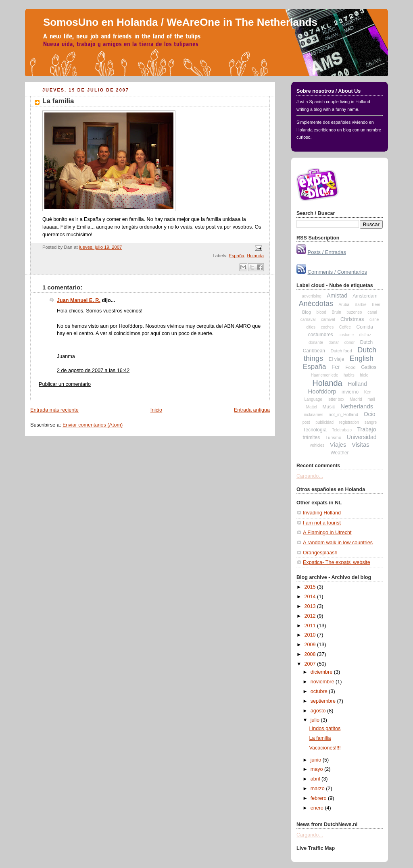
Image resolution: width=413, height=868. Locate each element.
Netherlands (357, 406)
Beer (376, 305)
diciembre (322, 672)
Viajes (338, 444)
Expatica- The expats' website (337, 562)
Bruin (336, 312)
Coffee (345, 327)
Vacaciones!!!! (325, 748)
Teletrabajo (342, 430)
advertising (311, 296)
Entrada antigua (252, 410)
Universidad (362, 437)
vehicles (317, 445)
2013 (311, 606)
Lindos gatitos (325, 729)
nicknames (313, 415)
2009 (311, 645)
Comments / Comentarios (337, 272)
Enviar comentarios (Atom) (93, 425)
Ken (368, 392)
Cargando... (310, 476)
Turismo (333, 437)
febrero (319, 798)
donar (334, 342)
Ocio (370, 414)
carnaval (308, 320)
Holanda (255, 256)
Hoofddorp (322, 391)
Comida (364, 327)
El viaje (337, 359)
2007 (311, 664)
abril (316, 779)
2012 (311, 616)
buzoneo (354, 312)
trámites (312, 437)
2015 (311, 587)
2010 (311, 635)
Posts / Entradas (327, 252)
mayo (317, 769)
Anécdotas (316, 304)
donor (350, 342)
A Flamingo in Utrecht (327, 533)
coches (327, 327)
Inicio (156, 410)
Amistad (337, 296)
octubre (320, 691)
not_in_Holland (343, 414)
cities (311, 327)
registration (349, 422)
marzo (318, 789)
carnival (328, 320)
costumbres (321, 335)
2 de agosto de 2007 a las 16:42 (93, 371)
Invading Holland (322, 513)
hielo (364, 375)
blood (321, 312)
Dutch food (341, 351)
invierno (350, 392)
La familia (58, 101)
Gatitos (369, 367)
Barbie (361, 305)
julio (316, 720)
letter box (336, 399)
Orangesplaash (320, 553)
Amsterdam (365, 296)
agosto (319, 711)
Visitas (361, 444)
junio (317, 760)
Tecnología (315, 430)
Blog (307, 312)
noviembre (323, 682)
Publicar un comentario (65, 384)
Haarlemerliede (325, 375)
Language (313, 399)
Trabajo (367, 429)
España (236, 256)
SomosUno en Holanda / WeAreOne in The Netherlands (180, 22)
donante (316, 342)
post (306, 422)
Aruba (344, 305)
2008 (311, 654)
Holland (357, 384)
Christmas (352, 319)
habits (349, 375)
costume (346, 335)
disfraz (365, 335)
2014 (311, 597)
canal (372, 312)
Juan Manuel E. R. (79, 300)
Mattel (312, 407)
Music (329, 407)
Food (351, 367)
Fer (336, 367)
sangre (371, 422)
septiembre (324, 701)
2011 (311, 626)
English (362, 358)
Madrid (356, 399)
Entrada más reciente (54, 410)
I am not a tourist (322, 523)
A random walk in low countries (338, 543)
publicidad (324, 422)
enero (318, 808)
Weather (339, 453)
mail (371, 399)
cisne (374, 320)
